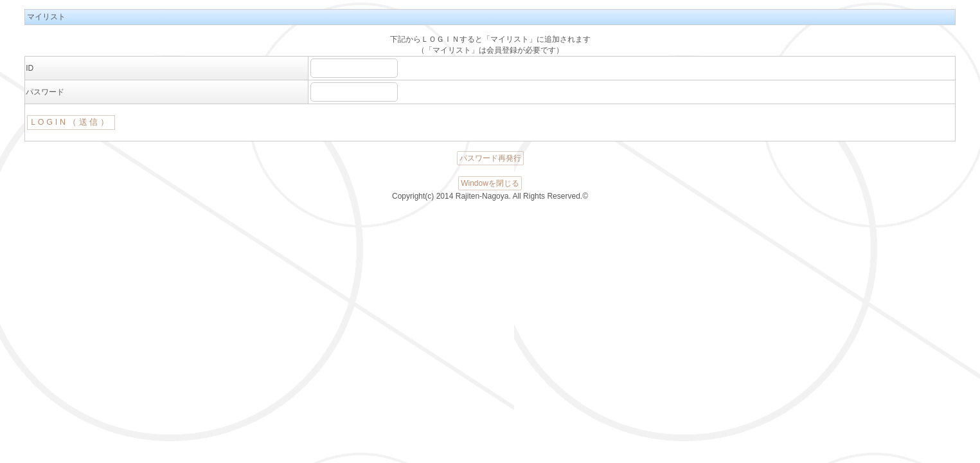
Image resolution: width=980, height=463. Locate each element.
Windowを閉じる (490, 183)
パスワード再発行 (490, 158)
